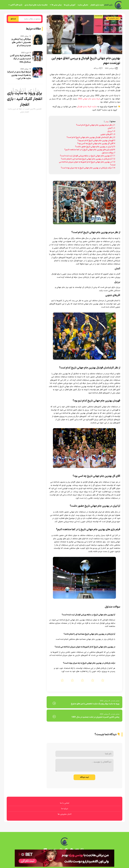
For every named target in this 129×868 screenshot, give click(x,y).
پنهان (107, 122)
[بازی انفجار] (119, 5)
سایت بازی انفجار (97, 5)
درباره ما (65, 809)
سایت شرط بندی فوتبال (87, 107)
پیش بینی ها (57, 5)
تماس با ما (65, 803)
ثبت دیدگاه (84, 777)
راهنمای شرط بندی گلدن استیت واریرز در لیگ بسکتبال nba (20, 59)
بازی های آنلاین (16, 5)
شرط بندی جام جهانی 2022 (89, 99)
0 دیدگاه (98, 68)
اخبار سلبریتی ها (113, 18)
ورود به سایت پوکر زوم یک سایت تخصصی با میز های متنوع (95, 704)
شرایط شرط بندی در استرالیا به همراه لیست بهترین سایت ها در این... (19, 75)
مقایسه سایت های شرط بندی (36, 5)
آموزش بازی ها (70, 5)
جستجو (13, 19)
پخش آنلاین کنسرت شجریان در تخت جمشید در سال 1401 (95, 717)
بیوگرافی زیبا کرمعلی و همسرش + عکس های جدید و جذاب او (21, 42)
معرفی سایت (83, 5)
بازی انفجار (108, 5)
